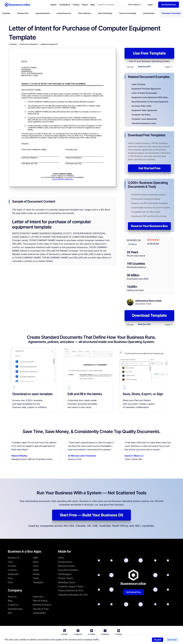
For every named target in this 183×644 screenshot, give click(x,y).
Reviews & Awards (42, 605)
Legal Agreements (43, 13)
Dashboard (13, 574)
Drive (10, 582)
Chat (10, 562)
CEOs (61, 558)
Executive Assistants (68, 570)
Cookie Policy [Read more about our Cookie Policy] (124, 640)
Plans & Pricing (40, 601)
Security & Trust (41, 609)
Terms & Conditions (88, 640)
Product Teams (66, 578)
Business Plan (23, 13)
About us (12, 597)
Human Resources (64, 13)
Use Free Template (149, 53)
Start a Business (85, 13)
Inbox (36, 562)
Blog (10, 601)
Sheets (36, 574)
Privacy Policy (107, 640)
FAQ (10, 613)
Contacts (12, 570)
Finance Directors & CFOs (71, 591)
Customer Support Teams (71, 586)
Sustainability (39, 613)
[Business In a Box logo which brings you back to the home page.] (18, 5)
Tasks (36, 578)
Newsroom (38, 597)
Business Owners (67, 566)
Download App (15, 609)
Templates (6, 13)
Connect (12, 566)
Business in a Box (68, 640)
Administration (149, 13)
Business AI (13, 558)
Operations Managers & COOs (73, 595)
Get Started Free (149, 168)
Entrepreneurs (65, 562)
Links (35, 566)
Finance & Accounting (128, 13)
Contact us (13, 605)
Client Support (134, 5)
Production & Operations (171, 13)
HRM (35, 558)
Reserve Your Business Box (149, 226)
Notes (36, 570)
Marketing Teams (67, 582)
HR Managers (65, 574)
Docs (10, 578)
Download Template (149, 315)
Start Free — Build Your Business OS (91, 515)
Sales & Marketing (105, 13)
